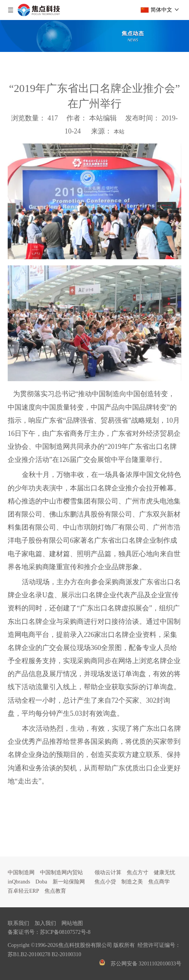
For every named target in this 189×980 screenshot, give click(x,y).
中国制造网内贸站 (61, 872)
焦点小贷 (105, 882)
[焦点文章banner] (94, 36)
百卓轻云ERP (23, 891)
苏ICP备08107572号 (63, 932)
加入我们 (45, 923)
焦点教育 (55, 891)
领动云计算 (108, 872)
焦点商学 (159, 882)
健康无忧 (164, 872)
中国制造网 (21, 872)
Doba (41, 882)
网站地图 (72, 923)
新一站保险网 (69, 882)
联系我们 (18, 923)
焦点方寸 (138, 872)
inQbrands (19, 882)
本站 (119, 132)
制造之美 (132, 882)
